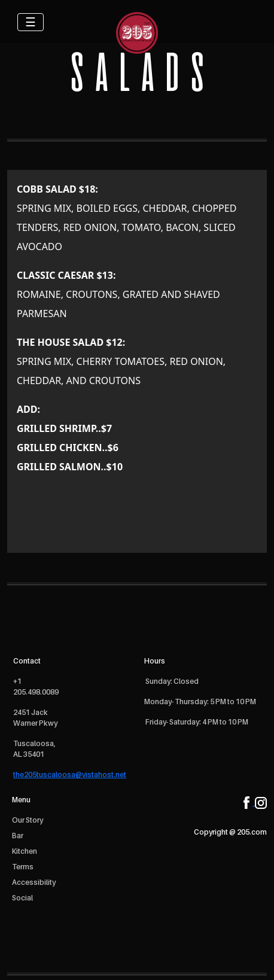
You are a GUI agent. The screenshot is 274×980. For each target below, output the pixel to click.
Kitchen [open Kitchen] (25, 851)
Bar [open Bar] (18, 836)
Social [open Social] (22, 898)
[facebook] (249, 802)
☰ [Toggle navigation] (31, 22)
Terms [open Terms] (23, 867)
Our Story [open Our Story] (28, 820)
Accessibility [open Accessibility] (34, 882)
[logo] (137, 33)
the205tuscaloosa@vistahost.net (70, 774)
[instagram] (261, 802)
